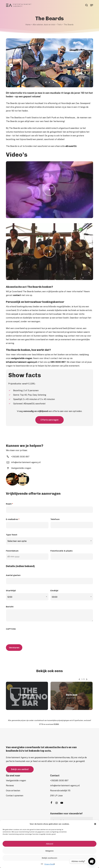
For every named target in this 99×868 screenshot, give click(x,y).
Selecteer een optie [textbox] (17, 541)
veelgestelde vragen (22, 358)
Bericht (10, 607)
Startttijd (11, 591)
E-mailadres (13, 519)
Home (28, 25)
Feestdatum (12, 551)
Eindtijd (54, 591)
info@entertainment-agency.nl (21, 362)
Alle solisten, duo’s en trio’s (44, 25)
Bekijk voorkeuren (49, 858)
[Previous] (11, 65)
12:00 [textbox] (10, 597)
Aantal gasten (13, 575)
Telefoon (55, 519)
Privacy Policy (50, 864)
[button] (95, 824)
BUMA (57, 724)
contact (17, 295)
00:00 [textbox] (55, 597)
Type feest (12, 535)
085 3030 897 (58, 362)
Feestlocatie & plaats (61, 551)
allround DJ (71, 146)
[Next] (88, 65)
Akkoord (49, 844)
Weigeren (49, 851)
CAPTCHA (11, 629)
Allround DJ (29, 404)
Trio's (59, 25)
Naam (9, 504)
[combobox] (49, 541)
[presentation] (26, 636)
